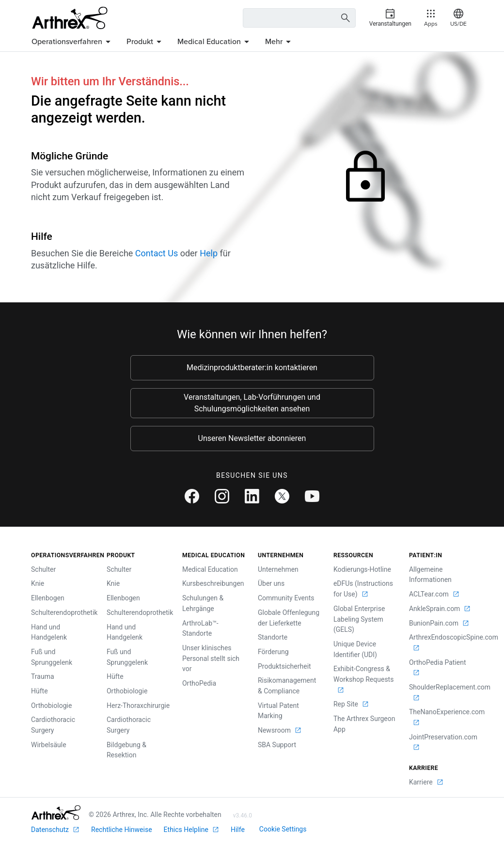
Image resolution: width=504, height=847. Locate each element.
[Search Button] (344, 18)
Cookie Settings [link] (283, 829)
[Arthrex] (70, 18)
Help (209, 253)
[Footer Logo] (56, 813)
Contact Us (157, 253)
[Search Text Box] (299, 18)
